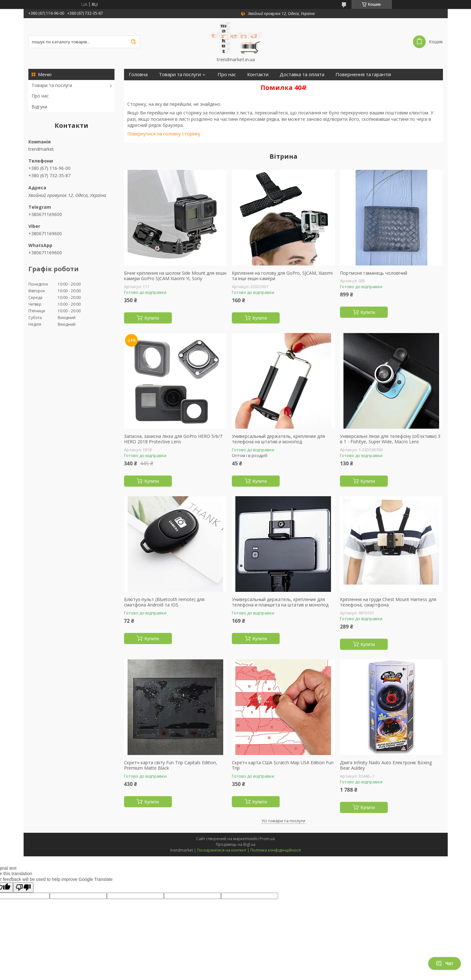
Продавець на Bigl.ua (236, 844)
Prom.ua (267, 839)
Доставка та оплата (302, 74)
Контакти (258, 74)
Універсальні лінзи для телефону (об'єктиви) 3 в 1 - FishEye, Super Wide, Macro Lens (390, 439)
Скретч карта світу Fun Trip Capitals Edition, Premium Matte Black (171, 765)
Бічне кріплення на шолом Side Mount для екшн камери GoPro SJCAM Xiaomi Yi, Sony (175, 276)
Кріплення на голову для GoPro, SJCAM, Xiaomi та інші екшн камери (282, 276)
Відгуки (39, 107)
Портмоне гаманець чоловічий (374, 273)
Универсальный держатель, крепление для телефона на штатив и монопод (278, 439)
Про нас (40, 96)
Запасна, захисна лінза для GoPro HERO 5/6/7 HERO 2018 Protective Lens (173, 439)
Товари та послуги (52, 85)
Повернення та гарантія (363, 74)
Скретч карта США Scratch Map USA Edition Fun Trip (283, 765)
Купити (152, 318)
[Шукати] (134, 42)
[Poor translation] (23, 887)
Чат (445, 963)
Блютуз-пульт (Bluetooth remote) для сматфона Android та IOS (164, 602)
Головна (138, 74)
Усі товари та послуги (283, 821)
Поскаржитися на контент (222, 850)
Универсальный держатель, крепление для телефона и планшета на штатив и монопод (280, 602)
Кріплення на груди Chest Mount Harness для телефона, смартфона (388, 602)
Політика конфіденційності (276, 850)
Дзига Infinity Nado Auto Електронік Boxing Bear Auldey (386, 765)
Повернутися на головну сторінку (164, 134)
